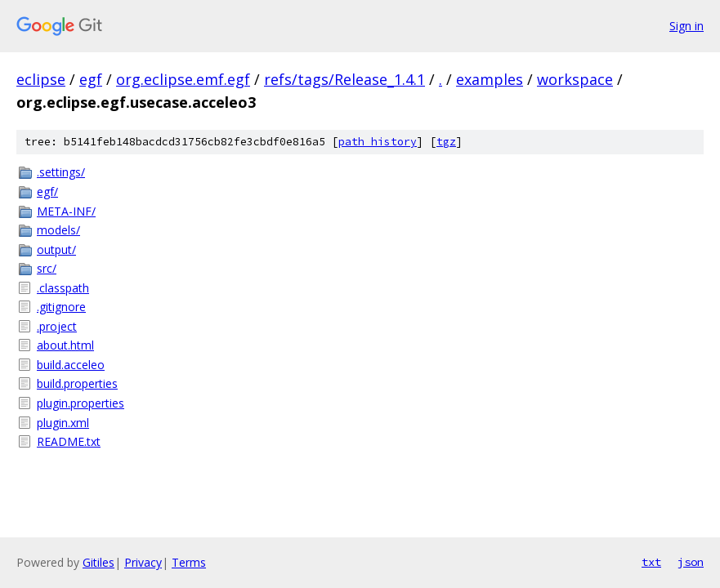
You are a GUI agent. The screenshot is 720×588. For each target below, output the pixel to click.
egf (91, 79)
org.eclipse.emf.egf (183, 79)
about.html (65, 345)
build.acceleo (71, 365)
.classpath (63, 288)
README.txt (69, 441)
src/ (47, 268)
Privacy (143, 562)
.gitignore (61, 307)
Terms (189, 562)
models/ (58, 230)
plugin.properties (80, 403)
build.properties (77, 383)
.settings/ (61, 172)
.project (57, 326)
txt (651, 562)
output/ (56, 249)
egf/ (47, 192)
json (691, 562)
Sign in (686, 26)
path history (378, 142)
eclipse (41, 79)
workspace (575, 79)
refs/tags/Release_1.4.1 (344, 79)
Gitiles (98, 562)
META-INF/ (66, 211)
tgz (446, 142)
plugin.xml (63, 423)
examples (490, 79)
